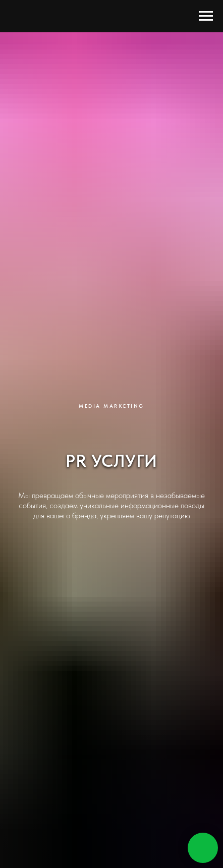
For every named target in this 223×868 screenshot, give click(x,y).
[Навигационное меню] (206, 16)
